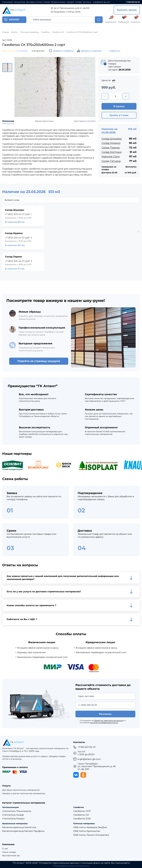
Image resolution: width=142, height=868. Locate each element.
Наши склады (9, 852)
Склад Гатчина (111, 161)
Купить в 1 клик (119, 115)
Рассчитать (105, 714)
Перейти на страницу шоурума (39, 361)
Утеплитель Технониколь (17, 811)
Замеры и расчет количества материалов (24, 793)
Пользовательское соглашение (71, 866)
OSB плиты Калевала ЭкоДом (90, 827)
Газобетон (46, 32)
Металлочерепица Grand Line (19, 827)
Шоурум (70, 2)
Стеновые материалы (30, 32)
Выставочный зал (11, 856)
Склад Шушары (112, 139)
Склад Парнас (111, 148)
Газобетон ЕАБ (82, 819)
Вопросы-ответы (58, 2)
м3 (114, 80)
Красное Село (111, 156)
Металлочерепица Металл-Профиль (23, 831)
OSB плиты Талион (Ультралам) (91, 835)
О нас (5, 849)
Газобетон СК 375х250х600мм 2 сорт (82, 32)
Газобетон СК (58, 32)
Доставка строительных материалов (21, 790)
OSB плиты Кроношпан (87, 831)
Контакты (87, 2)
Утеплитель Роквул (13, 819)
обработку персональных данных (108, 720)
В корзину (119, 106)
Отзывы (47, 2)
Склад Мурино (111, 143)
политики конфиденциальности (104, 723)
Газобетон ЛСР (82, 811)
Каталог (15, 32)
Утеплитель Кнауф (13, 815)
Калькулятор (19, 2)
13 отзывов (22, 51)
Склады (78, 2)
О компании (7, 2)
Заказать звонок (127, 10)
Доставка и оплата (34, 2)
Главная (6, 32)
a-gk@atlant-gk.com (101, 2)
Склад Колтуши (111, 152)
